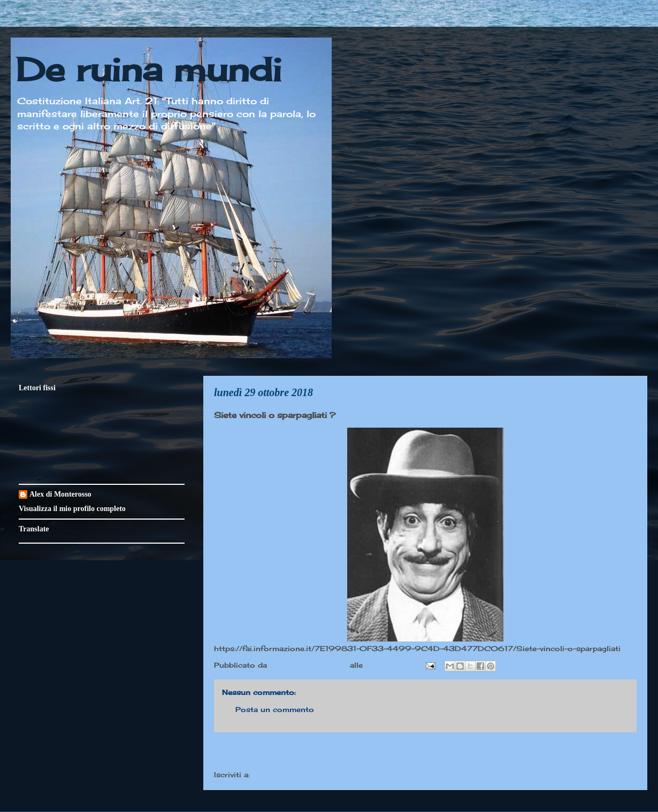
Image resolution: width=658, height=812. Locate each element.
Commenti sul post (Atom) (304, 775)
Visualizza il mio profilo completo (72, 509)
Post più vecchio (594, 753)
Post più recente (257, 753)
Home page (425, 753)
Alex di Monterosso (60, 494)
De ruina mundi (149, 69)
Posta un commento (275, 709)
